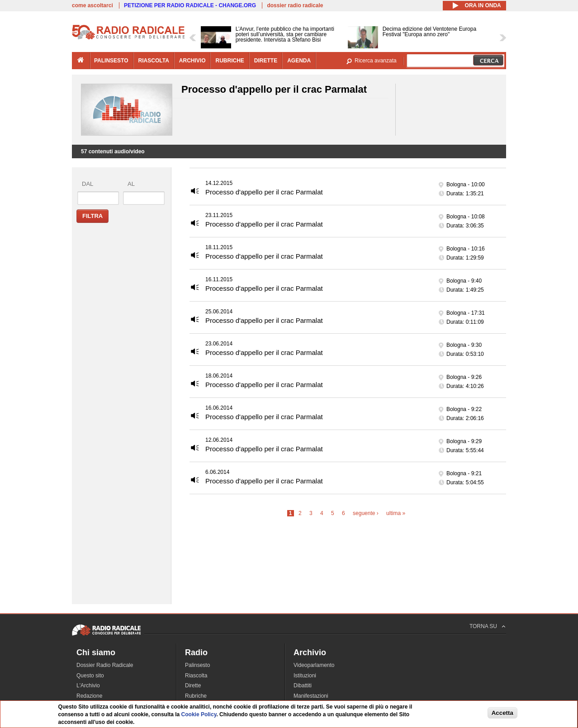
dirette (266, 61)
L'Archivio (88, 685)
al (131, 184)
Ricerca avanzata (376, 61)
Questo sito (90, 676)
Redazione (89, 696)
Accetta (502, 713)
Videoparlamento (314, 665)
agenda (299, 61)
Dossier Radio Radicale (105, 665)
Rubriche (196, 696)
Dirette (193, 685)
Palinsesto (197, 665)
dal (88, 184)
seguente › (366, 513)
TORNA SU (483, 626)
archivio (192, 61)
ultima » (396, 513)
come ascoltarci (92, 5)
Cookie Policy (199, 714)
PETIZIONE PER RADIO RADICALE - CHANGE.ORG (190, 5)
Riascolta (196, 676)
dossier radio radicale (295, 5)
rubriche (230, 61)
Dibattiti (303, 685)
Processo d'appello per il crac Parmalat (264, 192)
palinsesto (111, 61)
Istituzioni (305, 676)
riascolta (154, 61)
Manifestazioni (311, 696)
